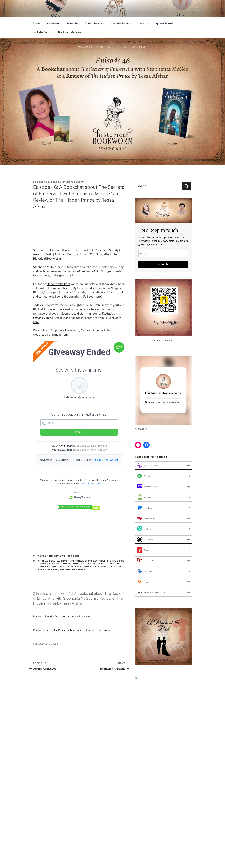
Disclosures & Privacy (71, 32)
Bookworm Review (56, 305)
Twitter (111, 330)
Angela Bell (47, 567)
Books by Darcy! (42, 32)
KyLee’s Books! (164, 23)
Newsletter (53, 23)
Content (143, 23)
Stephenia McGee (45, 267)
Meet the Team (121, 23)
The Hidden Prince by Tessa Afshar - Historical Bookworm (77, 637)
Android (60, 254)
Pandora (72, 254)
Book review (61, 570)
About (36, 23)
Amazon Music (43, 254)
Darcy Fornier (48, 573)
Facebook (99, 330)
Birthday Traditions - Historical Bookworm (68, 623)
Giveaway (67, 573)
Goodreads (40, 335)
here (98, 297)
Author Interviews (52, 562)
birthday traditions (100, 567)
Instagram (61, 335)
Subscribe (72, 23)
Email (83, 254)
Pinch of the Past (59, 284)
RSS (92, 254)
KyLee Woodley (73, 182)
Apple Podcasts (97, 250)
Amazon (86, 330)
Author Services (94, 23)
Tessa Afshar (54, 318)
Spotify (114, 250)
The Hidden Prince (73, 576)
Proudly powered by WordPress (145, 851)
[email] (163, 253)
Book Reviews (82, 570)
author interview (70, 567)
